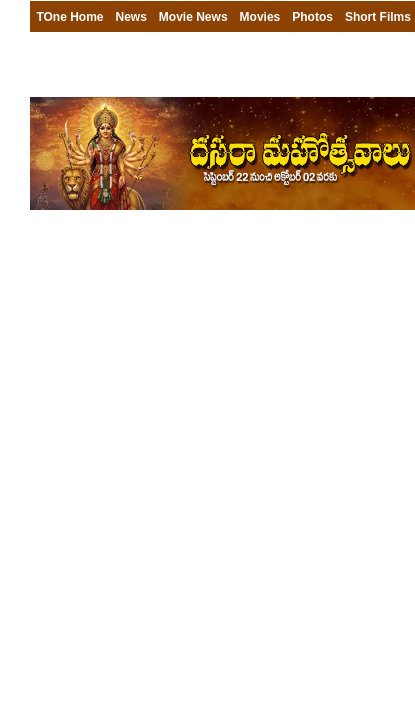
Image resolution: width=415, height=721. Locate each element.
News (131, 17)
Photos (312, 17)
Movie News (193, 17)
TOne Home (69, 17)
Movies (260, 17)
